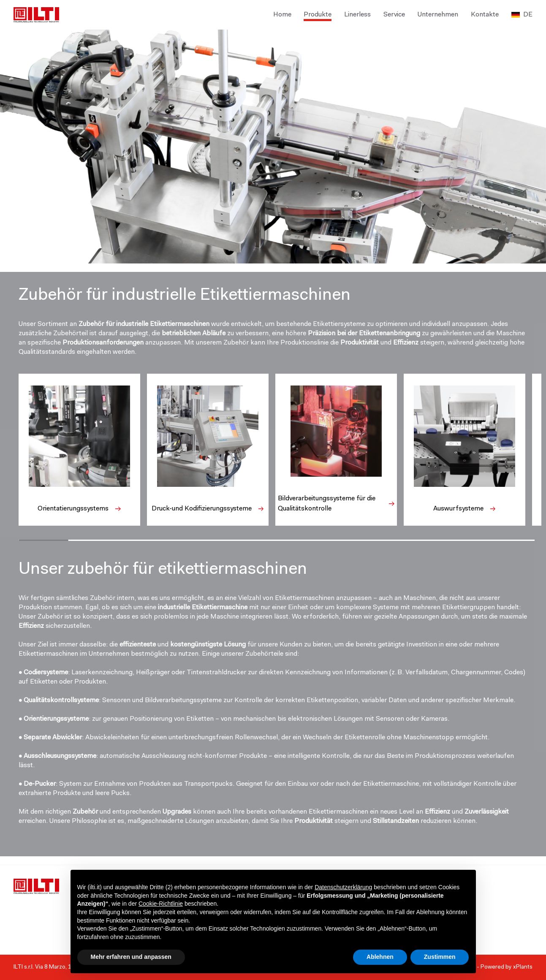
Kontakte (485, 15)
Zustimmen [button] (440, 957)
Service (394, 15)
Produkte (318, 15)
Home (282, 15)
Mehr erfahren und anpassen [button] (131, 957)
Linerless (357, 15)
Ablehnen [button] (380, 957)
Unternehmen (438, 15)
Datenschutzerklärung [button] (343, 887)
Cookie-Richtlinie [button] (161, 904)
